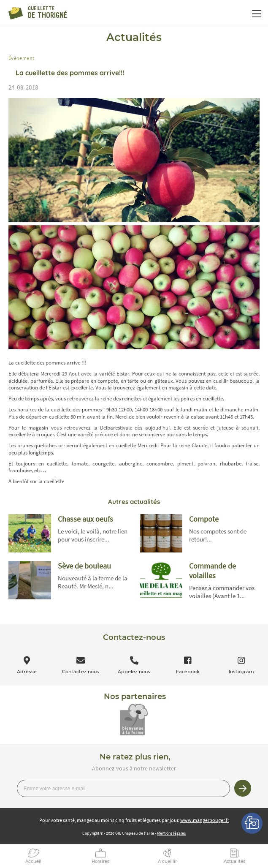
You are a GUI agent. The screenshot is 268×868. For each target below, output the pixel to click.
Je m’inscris (243, 788)
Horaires (100, 861)
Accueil (33, 861)
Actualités (234, 861)
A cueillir (167, 861)
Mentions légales (171, 833)
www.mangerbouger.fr (205, 820)
